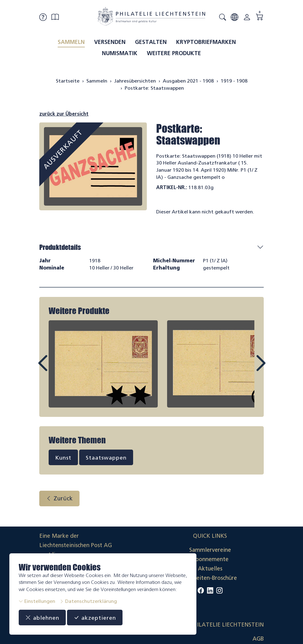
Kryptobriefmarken (206, 42)
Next (246, 369)
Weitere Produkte (174, 53)
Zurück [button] (59, 499)
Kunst (63, 457)
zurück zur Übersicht (64, 114)
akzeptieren (95, 618)
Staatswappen (106, 457)
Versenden (110, 42)
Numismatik (120, 53)
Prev (57, 369)
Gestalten (151, 42)
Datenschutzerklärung (88, 601)
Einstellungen (37, 601)
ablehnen (42, 618)
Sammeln (71, 42)
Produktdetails (60, 247)
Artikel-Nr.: (172, 187)
